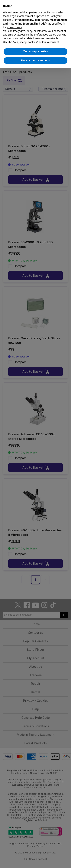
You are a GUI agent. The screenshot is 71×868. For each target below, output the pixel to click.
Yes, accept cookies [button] (35, 51)
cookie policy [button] (15, 27)
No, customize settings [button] (35, 60)
